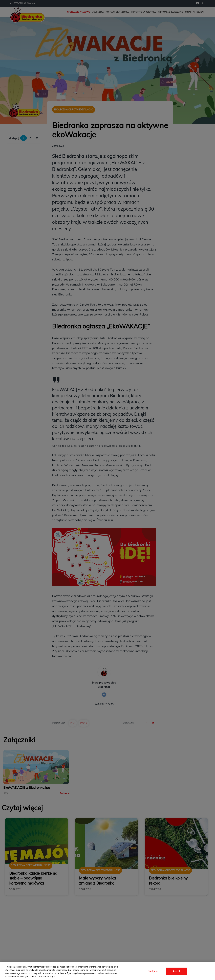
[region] (107, 971)
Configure (153, 971)
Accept (176, 971)
